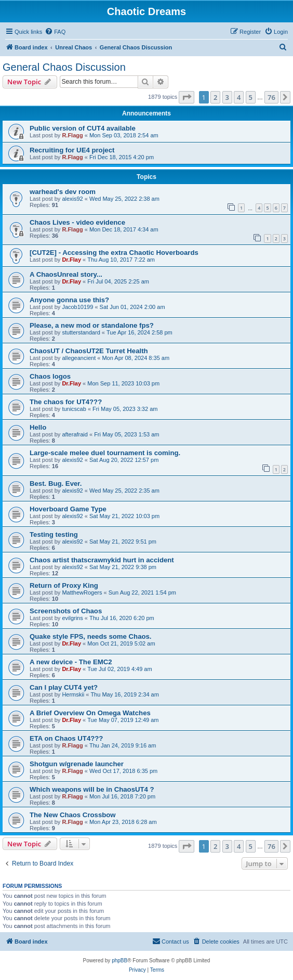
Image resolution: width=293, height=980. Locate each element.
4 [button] (239, 97)
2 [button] (215, 97)
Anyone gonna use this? (69, 300)
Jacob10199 (77, 307)
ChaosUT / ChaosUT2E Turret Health (89, 351)
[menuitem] (55, 32)
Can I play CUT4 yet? (64, 687)
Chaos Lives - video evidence (77, 222)
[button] (187, 97)
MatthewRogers (82, 592)
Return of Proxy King (64, 585)
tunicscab (74, 409)
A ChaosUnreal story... (66, 274)
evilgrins (72, 618)
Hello (38, 427)
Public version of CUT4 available (83, 128)
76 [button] (271, 97)
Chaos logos (50, 376)
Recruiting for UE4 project (72, 150)
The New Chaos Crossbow (73, 815)
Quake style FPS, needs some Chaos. (91, 636)
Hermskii (73, 694)
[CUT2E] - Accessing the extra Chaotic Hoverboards (114, 253)
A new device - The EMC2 (71, 662)
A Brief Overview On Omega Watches (90, 713)
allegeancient (79, 358)
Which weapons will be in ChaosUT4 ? (92, 789)
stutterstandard (81, 332)
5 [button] (251, 97)
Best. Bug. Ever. (56, 483)
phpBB (119, 960)
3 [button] (227, 97)
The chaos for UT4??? (66, 402)
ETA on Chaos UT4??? (66, 738)
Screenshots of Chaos (66, 611)
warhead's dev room (63, 192)
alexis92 (72, 199)
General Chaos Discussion (64, 67)
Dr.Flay (71, 260)
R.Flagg (72, 135)
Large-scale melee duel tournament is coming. (105, 453)
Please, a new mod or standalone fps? (92, 325)
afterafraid (75, 434)
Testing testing (54, 534)
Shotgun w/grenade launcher (77, 764)
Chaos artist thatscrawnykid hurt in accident (102, 560)
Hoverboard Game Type (68, 509)
